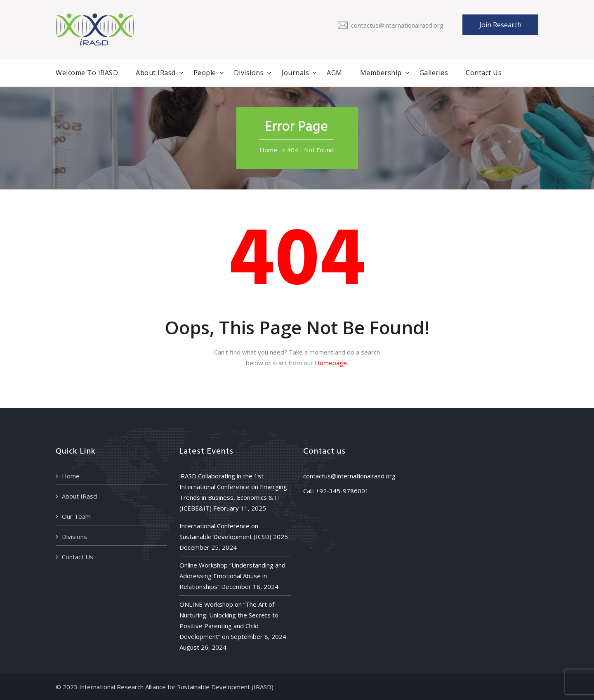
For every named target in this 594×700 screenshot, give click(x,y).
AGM (335, 73)
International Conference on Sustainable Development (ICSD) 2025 (234, 531)
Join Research (500, 25)
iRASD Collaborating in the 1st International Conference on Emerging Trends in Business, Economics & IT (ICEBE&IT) (233, 492)
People (205, 73)
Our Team (76, 516)
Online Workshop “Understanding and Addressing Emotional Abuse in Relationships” (232, 576)
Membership (381, 73)
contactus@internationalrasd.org (397, 25)
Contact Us (484, 73)
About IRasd (156, 73)
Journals (295, 73)
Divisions (249, 73)
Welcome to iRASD (87, 73)
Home (268, 150)
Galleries (434, 73)
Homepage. (331, 363)
